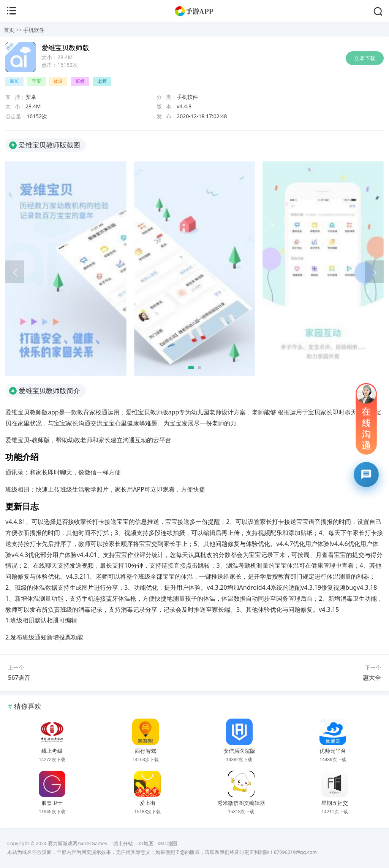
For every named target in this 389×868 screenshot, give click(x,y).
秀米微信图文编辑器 (241, 803)
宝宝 (36, 81)
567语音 (19, 678)
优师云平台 (333, 751)
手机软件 (34, 30)
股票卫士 (52, 803)
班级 (80, 81)
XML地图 (167, 843)
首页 (9, 30)
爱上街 (147, 803)
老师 (102, 81)
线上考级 (52, 751)
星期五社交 (335, 803)
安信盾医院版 (239, 751)
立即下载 (365, 58)
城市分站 (123, 843)
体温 (58, 81)
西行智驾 (145, 751)
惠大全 (372, 678)
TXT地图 (145, 843)
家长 (14, 81)
